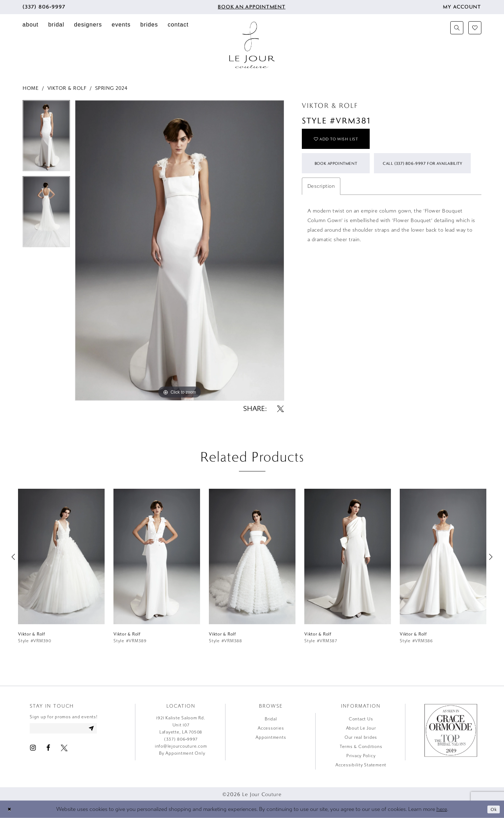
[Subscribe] (103, 729)
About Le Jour (361, 728)
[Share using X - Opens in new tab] (280, 409)
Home (31, 88)
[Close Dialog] (10, 809)
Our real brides (361, 737)
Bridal (271, 719)
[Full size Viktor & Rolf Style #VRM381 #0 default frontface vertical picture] (180, 251)
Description (321, 224)
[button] (462, 7)
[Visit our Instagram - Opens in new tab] (33, 750)
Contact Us (361, 719)
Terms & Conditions (361, 747)
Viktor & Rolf (67, 88)
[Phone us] (44, 7)
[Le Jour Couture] (252, 45)
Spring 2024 (111, 88)
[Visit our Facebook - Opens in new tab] (48, 750)
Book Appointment (342, 170)
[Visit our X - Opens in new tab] (64, 750)
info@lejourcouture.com (181, 746)
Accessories (271, 728)
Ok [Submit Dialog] (493, 809)
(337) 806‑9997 (181, 739)
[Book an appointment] (251, 7)
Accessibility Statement (361, 765)
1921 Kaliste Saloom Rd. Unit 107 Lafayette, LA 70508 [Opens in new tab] (181, 725)
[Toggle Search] (457, 28)
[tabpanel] (46, 138)
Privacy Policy (361, 756)
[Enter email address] (69, 729)
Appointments (271, 737)
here (442, 809)
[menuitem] (44, 7)
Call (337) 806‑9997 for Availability (361, 199)
